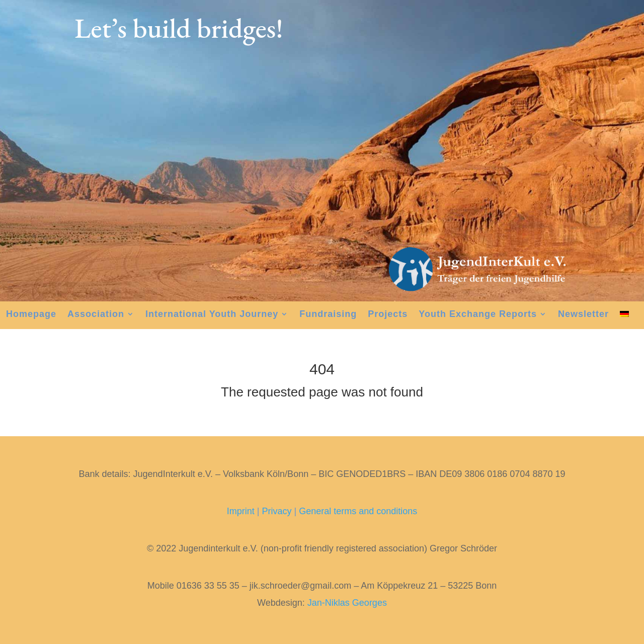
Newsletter (583, 315)
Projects (388, 315)
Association (96, 315)
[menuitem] (624, 316)
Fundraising (328, 315)
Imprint (241, 511)
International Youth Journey (212, 315)
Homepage (31, 315)
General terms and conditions (358, 511)
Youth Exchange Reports (478, 315)
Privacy (276, 511)
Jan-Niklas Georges (347, 603)
